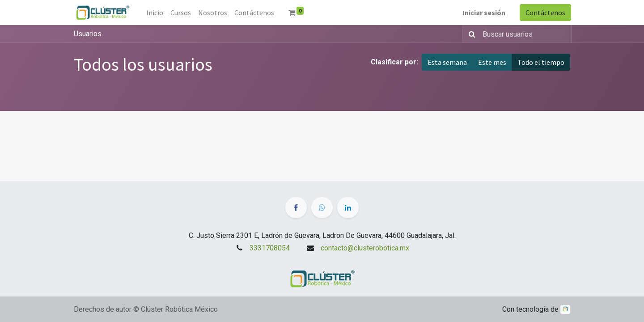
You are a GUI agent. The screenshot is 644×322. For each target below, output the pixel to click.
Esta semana (447, 62)
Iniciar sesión (483, 13)
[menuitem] (156, 13)
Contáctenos (544, 13)
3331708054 (270, 248)
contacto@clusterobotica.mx (365, 248)
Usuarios (88, 34)
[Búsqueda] (470, 34)
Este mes (492, 62)
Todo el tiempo (541, 62)
